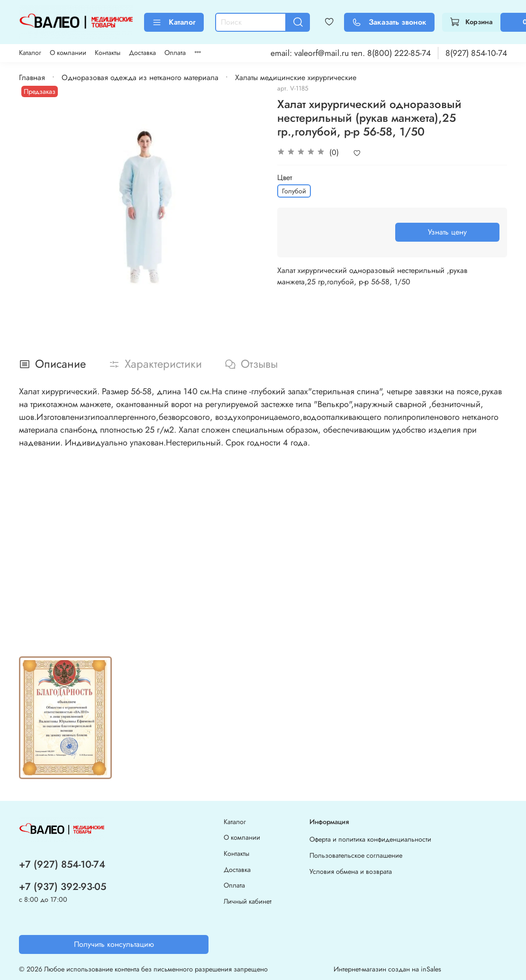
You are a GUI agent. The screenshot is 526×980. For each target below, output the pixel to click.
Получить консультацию (114, 944)
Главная (32, 77)
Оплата (175, 53)
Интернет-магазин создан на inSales (387, 969)
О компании (68, 53)
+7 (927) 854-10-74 (62, 864)
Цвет (285, 177)
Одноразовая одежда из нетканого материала (140, 77)
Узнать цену (447, 232)
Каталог (174, 22)
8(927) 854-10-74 (476, 53)
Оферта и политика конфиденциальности (370, 839)
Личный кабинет (248, 901)
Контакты (108, 53)
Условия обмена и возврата (351, 871)
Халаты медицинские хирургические (296, 77)
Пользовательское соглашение (356, 855)
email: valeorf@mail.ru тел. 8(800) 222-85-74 (351, 53)
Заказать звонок (389, 22)
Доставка (142, 53)
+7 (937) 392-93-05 (63, 887)
